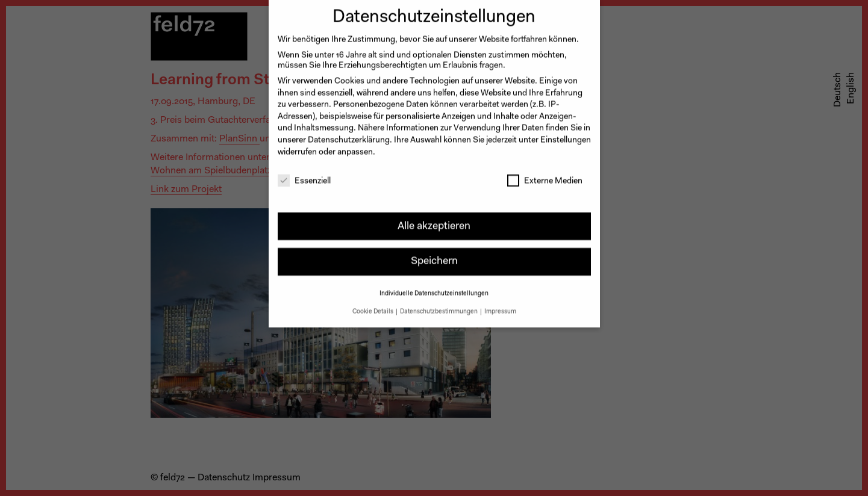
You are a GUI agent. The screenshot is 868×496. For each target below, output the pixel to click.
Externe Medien (545, 175)
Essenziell (304, 175)
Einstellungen (566, 134)
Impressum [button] (500, 305)
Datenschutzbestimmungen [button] (439, 305)
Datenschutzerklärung (349, 134)
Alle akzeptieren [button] (434, 219)
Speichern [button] (434, 255)
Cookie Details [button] (373, 305)
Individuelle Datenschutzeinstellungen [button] (434, 287)
